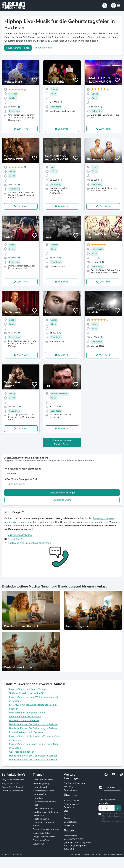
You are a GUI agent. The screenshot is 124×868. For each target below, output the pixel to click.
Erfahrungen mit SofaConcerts (72, 806)
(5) (99, 258)
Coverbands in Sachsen (22, 752)
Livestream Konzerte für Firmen (44, 824)
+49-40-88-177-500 (20, 535)
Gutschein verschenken (13, 791)
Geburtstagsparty (41, 784)
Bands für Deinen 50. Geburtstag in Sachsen (33, 724)
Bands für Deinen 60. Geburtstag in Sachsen (33, 728)
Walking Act (39, 844)
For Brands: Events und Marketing (75, 785)
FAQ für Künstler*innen (13, 780)
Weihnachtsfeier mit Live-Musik (45, 803)
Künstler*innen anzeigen (62, 493)
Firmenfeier (38, 798)
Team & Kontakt (71, 801)
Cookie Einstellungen (112, 854)
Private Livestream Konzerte (46, 829)
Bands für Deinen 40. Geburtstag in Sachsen (33, 760)
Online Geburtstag (41, 833)
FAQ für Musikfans (11, 784)
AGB (98, 854)
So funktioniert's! (44, 48)
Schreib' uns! (15, 539)
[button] (116, 6)
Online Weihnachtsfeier (44, 808)
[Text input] (107, 808)
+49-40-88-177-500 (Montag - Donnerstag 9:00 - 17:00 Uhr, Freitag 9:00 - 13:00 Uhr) (77, 844)
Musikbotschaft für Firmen (45, 812)
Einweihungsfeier (41, 840)
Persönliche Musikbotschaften (41, 817)
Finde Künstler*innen (18, 48)
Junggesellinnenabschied (44, 837)
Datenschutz (88, 854)
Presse (67, 818)
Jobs (66, 815)
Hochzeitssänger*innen (44, 791)
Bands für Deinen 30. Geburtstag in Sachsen (33, 756)
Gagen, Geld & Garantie (13, 787)
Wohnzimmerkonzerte (43, 780)
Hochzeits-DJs (39, 794)
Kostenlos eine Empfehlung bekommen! (30, 543)
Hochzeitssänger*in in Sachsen (26, 732)
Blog (66, 811)
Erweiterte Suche (62, 500)
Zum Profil (22, 129)
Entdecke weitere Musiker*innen (62, 442)
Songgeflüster (71, 790)
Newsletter (69, 825)
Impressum (76, 854)
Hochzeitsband (40, 787)
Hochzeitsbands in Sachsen (24, 721)
